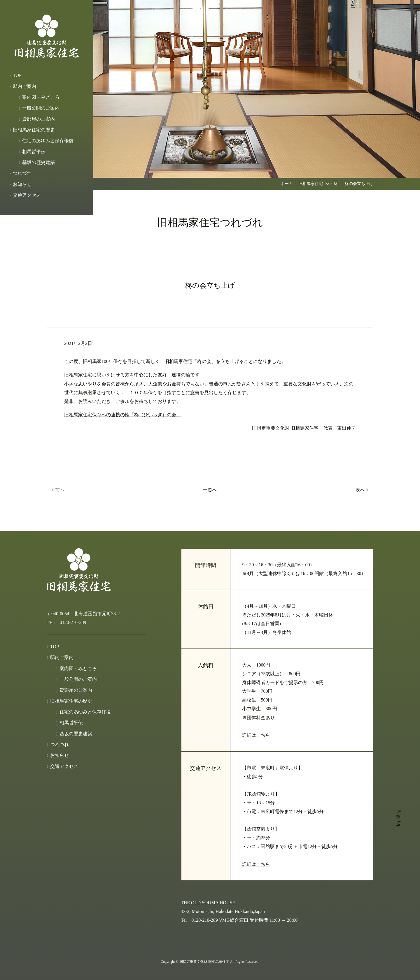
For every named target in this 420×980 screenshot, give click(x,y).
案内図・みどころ (41, 97)
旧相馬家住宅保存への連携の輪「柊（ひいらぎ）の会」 (123, 415)
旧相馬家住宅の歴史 (34, 130)
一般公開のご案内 (41, 108)
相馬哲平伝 (34, 152)
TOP (17, 75)
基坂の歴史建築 (38, 162)
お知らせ (22, 184)
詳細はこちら (256, 735)
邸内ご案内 (24, 86)
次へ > (362, 490)
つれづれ (22, 173)
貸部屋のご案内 (38, 119)
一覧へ (210, 490)
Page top (399, 819)
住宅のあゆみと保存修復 (48, 141)
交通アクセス (27, 195)
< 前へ (58, 490)
